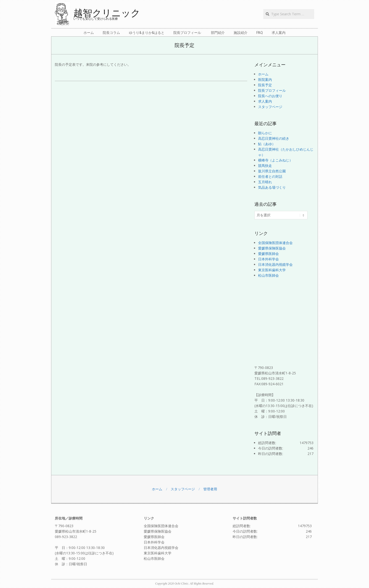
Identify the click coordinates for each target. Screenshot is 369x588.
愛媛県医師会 (268, 254)
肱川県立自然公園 (272, 171)
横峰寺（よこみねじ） (275, 160)
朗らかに (265, 133)
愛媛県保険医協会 (272, 248)
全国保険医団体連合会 (275, 243)
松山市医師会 (268, 275)
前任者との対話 (270, 176)
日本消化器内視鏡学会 (275, 264)
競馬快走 (265, 166)
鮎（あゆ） (267, 144)
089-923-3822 (66, 537)
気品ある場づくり (272, 187)
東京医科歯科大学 (272, 270)
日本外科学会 (268, 259)
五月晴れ (265, 182)
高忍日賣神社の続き (274, 138)
